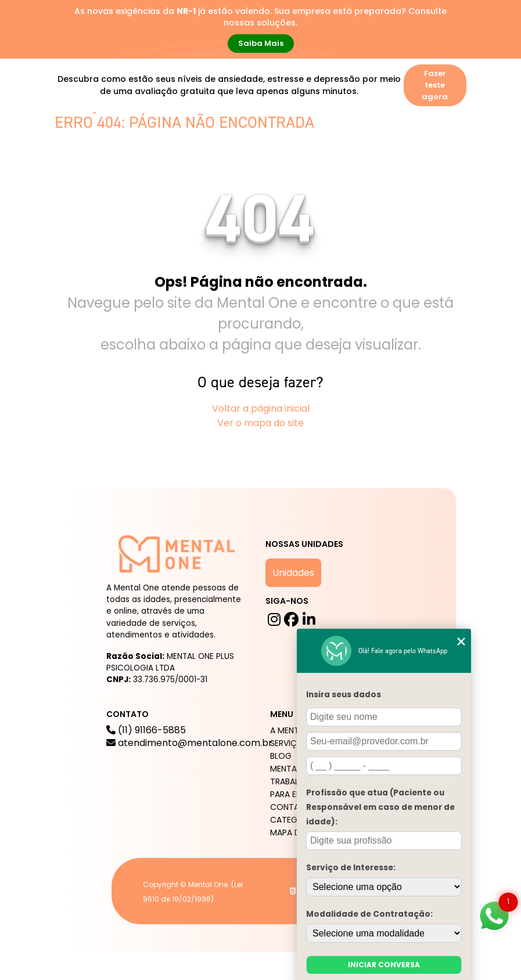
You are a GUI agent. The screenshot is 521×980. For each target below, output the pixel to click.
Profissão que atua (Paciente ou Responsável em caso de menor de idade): (380, 807)
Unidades (293, 573)
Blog (215, 139)
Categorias (295, 820)
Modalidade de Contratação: (369, 914)
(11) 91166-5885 (189, 737)
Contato (156, 167)
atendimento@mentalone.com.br (189, 743)
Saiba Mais (261, 43)
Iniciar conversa (384, 965)
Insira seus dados (344, 695)
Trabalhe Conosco (387, 139)
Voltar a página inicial (261, 408)
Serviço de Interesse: (351, 868)
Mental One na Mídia (291, 139)
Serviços (164, 139)
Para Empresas (93, 167)
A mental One (92, 139)
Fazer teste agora (435, 85)
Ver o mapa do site (260, 423)
